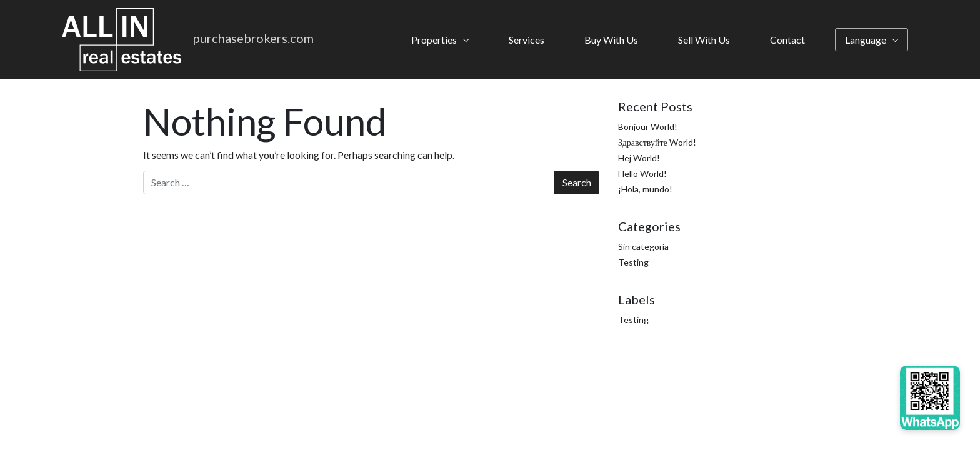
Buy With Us (611, 40)
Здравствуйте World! (657, 142)
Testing (633, 262)
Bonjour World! (648, 127)
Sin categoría (643, 247)
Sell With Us (704, 40)
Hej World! (639, 158)
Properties (434, 40)
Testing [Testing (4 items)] (633, 320)
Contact (787, 40)
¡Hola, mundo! (645, 189)
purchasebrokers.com (253, 38)
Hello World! (642, 173)
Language (866, 40)
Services (527, 40)
